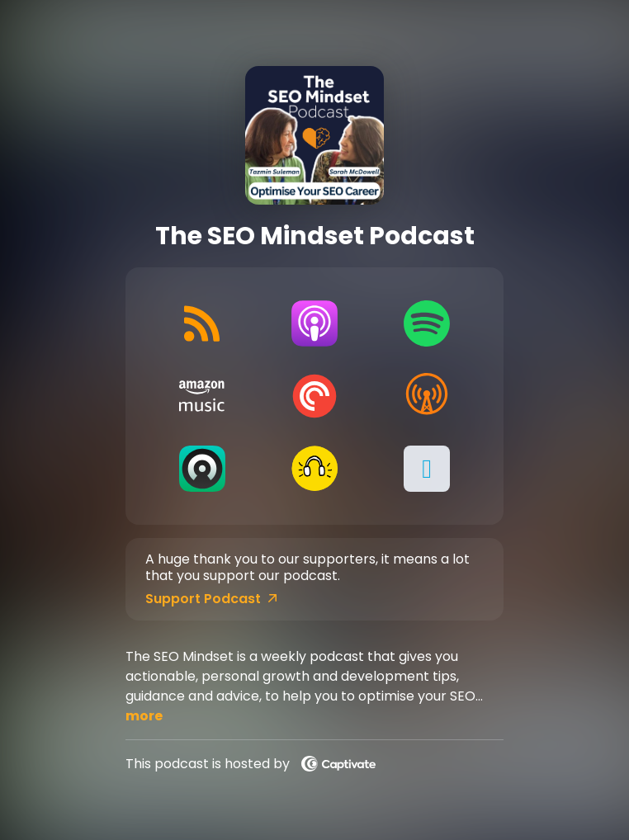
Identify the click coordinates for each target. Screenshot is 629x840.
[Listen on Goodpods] (314, 469)
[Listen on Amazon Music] (201, 396)
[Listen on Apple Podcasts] (314, 323)
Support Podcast (211, 599)
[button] (427, 469)
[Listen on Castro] (201, 469)
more (144, 716)
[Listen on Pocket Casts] (314, 396)
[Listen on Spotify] (427, 323)
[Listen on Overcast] (427, 396)
